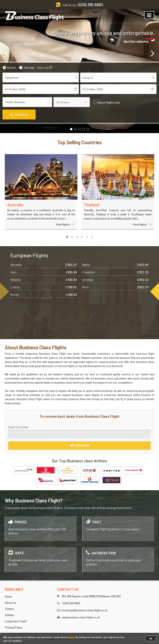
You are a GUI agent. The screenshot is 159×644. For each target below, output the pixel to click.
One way (29, 67)
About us (10, 603)
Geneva (15, 280)
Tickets (9, 609)
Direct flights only (109, 102)
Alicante (16, 265)
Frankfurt (89, 272)
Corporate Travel (16, 621)
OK (151, 638)
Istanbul (88, 280)
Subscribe (80, 445)
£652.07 (143, 287)
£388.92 (71, 287)
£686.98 (71, 272)
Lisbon (15, 287)
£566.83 (71, 294)
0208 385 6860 (90, 5)
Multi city (45, 67)
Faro (13, 272)
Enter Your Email (18, 427)
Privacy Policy (13, 627)
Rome (14, 294)
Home (8, 596)
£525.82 (143, 265)
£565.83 (71, 280)
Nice (85, 287)
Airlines (9, 615)
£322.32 (143, 272)
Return (11, 67)
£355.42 (143, 280)
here (71, 637)
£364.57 (71, 265)
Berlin (86, 265)
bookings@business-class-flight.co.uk (85, 610)
